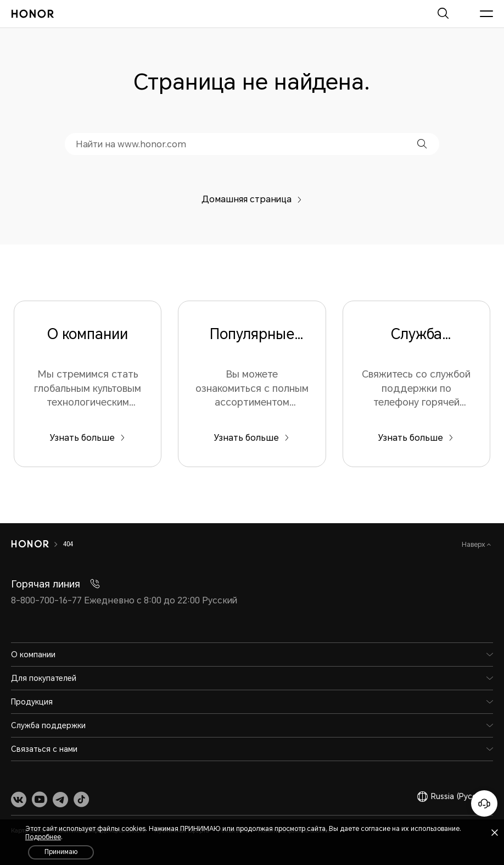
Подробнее (43, 837)
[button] (422, 144)
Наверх (474, 545)
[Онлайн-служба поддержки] (484, 803)
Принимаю (61, 852)
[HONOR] (30, 544)
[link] (19, 799)
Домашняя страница (252, 199)
